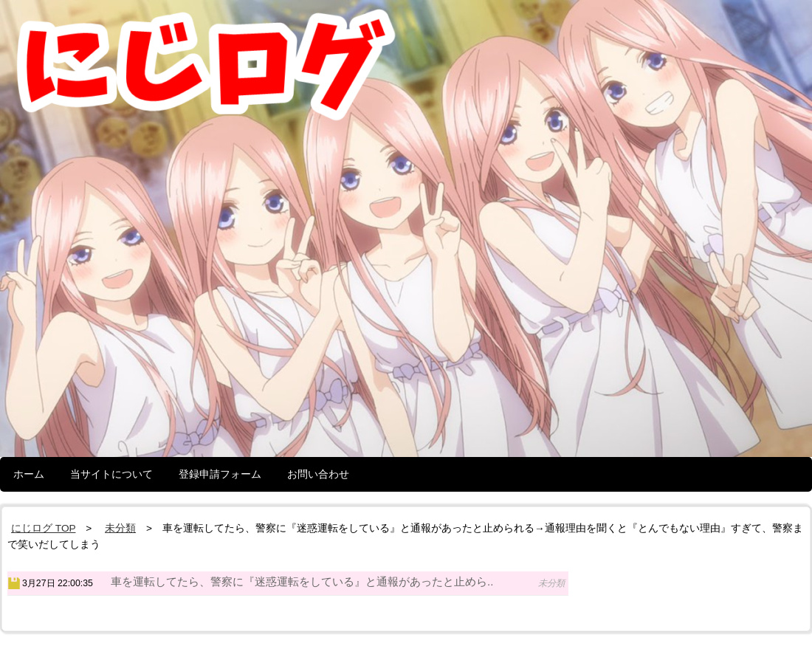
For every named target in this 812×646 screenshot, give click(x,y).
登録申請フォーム (220, 474)
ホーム (29, 474)
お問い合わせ (318, 474)
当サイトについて (111, 474)
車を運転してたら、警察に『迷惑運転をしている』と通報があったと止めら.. (302, 581)
